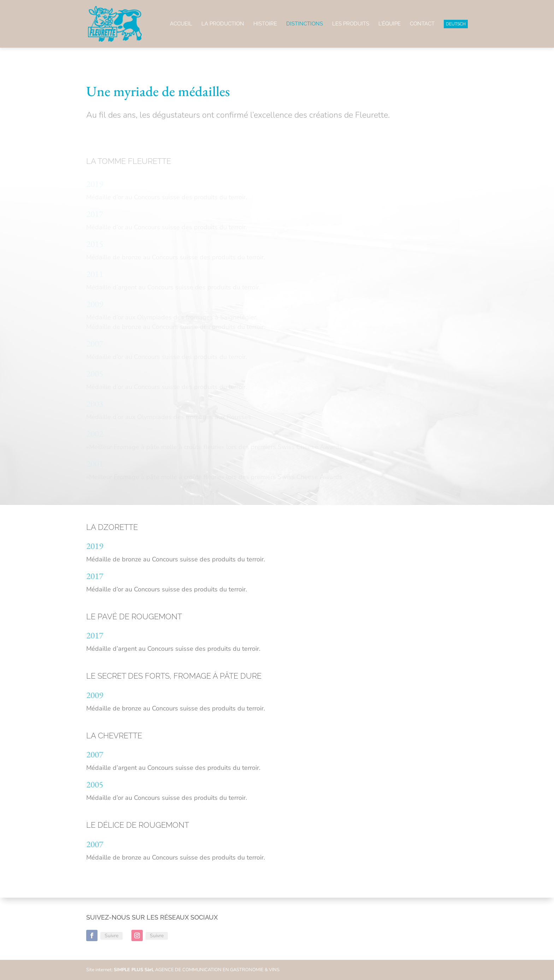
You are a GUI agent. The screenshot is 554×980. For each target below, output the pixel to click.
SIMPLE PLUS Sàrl (133, 970)
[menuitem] (456, 34)
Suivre (111, 936)
